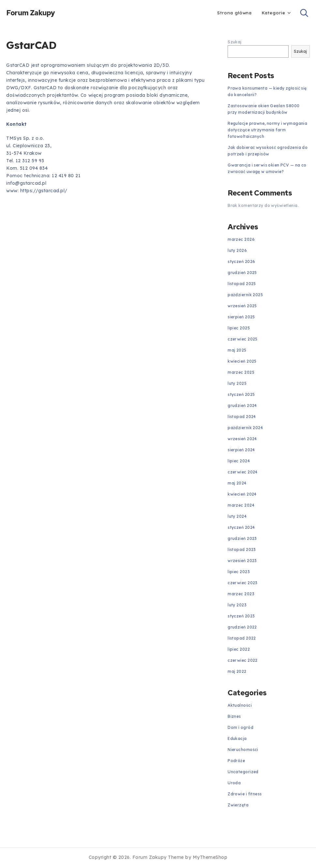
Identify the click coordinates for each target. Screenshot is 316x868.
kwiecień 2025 (242, 361)
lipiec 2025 (239, 328)
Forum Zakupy (31, 13)
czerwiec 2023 (243, 583)
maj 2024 (237, 483)
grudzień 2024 (242, 405)
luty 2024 (237, 516)
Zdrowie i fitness (245, 794)
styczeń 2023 (241, 616)
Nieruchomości (243, 750)
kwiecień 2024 (242, 494)
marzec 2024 (241, 505)
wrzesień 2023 (242, 561)
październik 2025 (245, 295)
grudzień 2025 (242, 273)
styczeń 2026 (241, 261)
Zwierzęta (238, 805)
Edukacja (237, 738)
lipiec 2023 (239, 572)
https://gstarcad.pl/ (44, 191)
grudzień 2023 (242, 538)
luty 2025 (237, 383)
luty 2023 (237, 605)
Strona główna (234, 13)
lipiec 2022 (239, 649)
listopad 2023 (242, 550)
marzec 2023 (241, 594)
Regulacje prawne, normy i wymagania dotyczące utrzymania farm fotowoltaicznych (267, 130)
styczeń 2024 (241, 527)
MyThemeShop (210, 857)
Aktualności (240, 705)
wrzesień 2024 (242, 439)
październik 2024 (245, 428)
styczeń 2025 (241, 394)
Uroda (234, 783)
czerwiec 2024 (243, 472)
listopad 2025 (242, 284)
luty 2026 (237, 250)
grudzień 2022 (242, 627)
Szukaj (235, 42)
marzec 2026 (241, 239)
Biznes (234, 716)
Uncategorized (243, 772)
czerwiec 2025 (243, 339)
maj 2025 (237, 350)
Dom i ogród (241, 727)
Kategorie (273, 13)
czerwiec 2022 (243, 660)
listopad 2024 (242, 417)
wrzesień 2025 (242, 306)
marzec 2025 (241, 372)
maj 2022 (237, 671)
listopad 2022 (242, 638)
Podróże (236, 761)
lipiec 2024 (239, 461)
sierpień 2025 (241, 317)
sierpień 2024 (241, 450)
